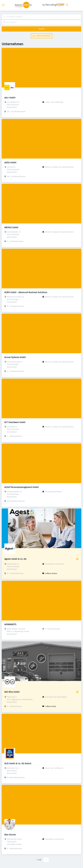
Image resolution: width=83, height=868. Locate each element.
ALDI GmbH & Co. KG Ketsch (18, 763)
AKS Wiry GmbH (12, 692)
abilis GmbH (10, 163)
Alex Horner (10, 835)
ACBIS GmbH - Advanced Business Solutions (26, 292)
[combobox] (41, 17)
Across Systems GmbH (15, 357)
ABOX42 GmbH (11, 227)
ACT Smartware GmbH (15, 422)
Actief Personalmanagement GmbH (21, 487)
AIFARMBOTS (10, 624)
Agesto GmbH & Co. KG (15, 559)
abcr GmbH (10, 98)
